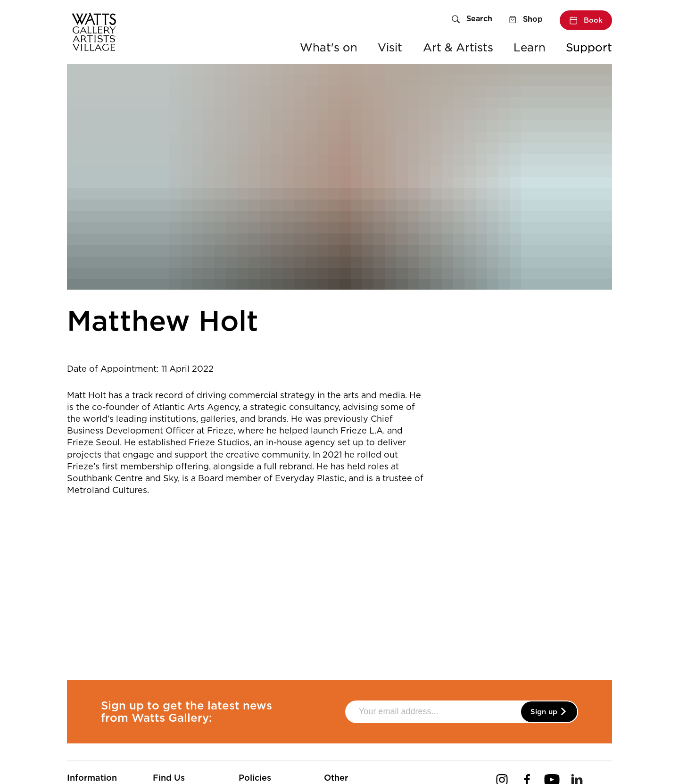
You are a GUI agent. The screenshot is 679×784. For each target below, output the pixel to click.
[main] (339, 358)
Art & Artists (458, 47)
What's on (329, 47)
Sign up (549, 712)
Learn (530, 47)
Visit (390, 47)
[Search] (472, 20)
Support (589, 47)
